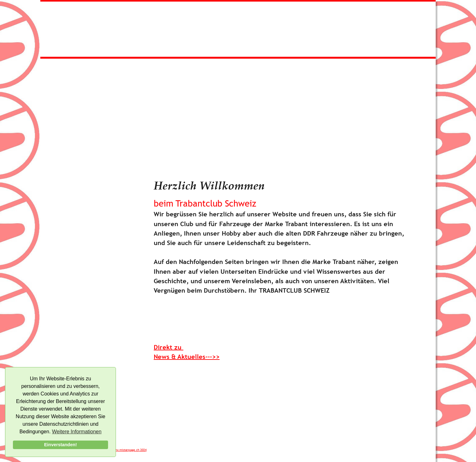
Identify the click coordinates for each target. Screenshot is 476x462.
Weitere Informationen (77, 432)
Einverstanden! (60, 445)
